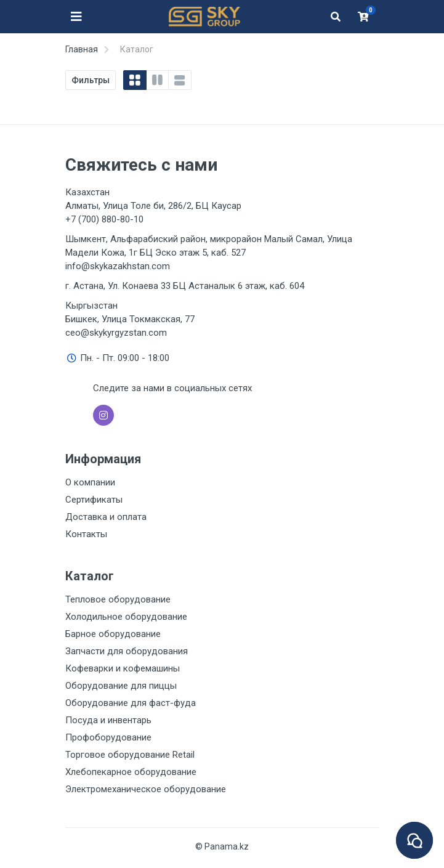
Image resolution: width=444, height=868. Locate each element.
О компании (90, 482)
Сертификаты (94, 500)
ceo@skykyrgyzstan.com (116, 333)
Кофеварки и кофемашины (123, 668)
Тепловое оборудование (118, 599)
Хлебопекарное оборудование (131, 772)
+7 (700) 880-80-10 (104, 219)
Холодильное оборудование (126, 617)
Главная (82, 49)
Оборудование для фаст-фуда (131, 703)
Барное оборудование (113, 634)
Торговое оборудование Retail (130, 755)
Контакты (86, 534)
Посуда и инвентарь (108, 720)
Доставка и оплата (106, 517)
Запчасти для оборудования (127, 651)
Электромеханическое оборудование (146, 789)
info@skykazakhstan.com (118, 266)
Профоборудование (108, 737)
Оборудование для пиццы (121, 686)
